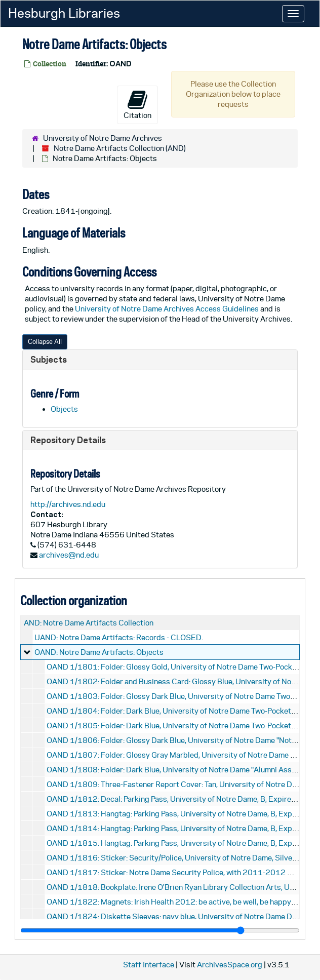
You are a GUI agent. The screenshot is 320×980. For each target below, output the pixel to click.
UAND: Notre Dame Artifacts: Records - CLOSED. (119, 637)
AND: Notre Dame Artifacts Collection (89, 623)
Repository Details (68, 440)
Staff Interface (149, 965)
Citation (137, 104)
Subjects (49, 359)
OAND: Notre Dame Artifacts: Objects (99, 652)
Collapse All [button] (45, 342)
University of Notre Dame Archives (103, 138)
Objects (64, 409)
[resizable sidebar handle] (160, 930)
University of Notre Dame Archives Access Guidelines (168, 309)
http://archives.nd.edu (68, 504)
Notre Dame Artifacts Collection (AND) (120, 148)
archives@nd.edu (69, 555)
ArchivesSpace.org (230, 965)
